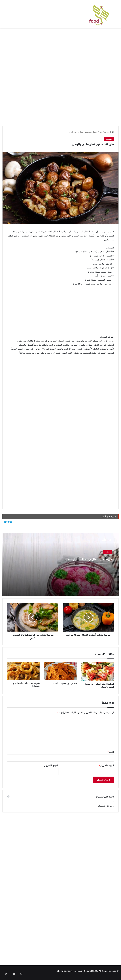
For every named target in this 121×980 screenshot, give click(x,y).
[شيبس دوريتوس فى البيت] (60, 671)
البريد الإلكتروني (106, 765)
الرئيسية (109, 132)
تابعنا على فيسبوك (106, 806)
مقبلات (99, 132)
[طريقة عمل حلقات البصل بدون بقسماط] (23, 671)
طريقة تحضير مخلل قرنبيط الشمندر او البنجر (86, 562)
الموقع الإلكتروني (51, 765)
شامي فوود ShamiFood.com (70, 971)
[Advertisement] (60, 53)
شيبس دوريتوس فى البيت (65, 683)
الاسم (111, 752)
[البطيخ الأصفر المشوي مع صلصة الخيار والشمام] (98, 671)
